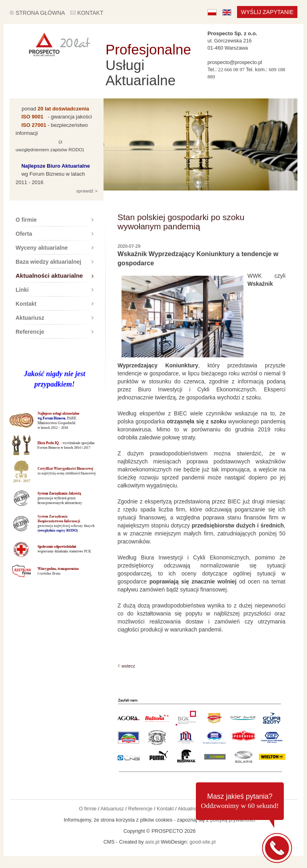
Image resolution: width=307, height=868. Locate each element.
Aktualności (191, 809)
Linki (55, 290)
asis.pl (152, 842)
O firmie (55, 220)
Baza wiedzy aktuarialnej (55, 262)
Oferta (55, 234)
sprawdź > (86, 191)
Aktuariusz (55, 318)
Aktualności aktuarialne (55, 276)
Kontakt (55, 304)
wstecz (128, 666)
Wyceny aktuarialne (55, 248)
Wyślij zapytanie (267, 12)
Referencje (55, 332)
